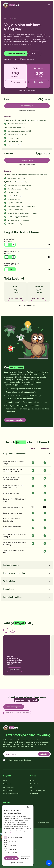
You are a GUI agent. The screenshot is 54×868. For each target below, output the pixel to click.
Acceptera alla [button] (11, 858)
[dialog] (18, 835)
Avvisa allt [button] (25, 858)
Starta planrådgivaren (14, 707)
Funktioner (7, 784)
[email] (27, 754)
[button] (18, 863)
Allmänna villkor (44, 823)
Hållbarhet (34, 794)
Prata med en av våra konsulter (17, 713)
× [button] (31, 807)
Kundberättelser (9, 787)
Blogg (32, 787)
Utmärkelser (8, 790)
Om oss (33, 780)
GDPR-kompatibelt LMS (11, 794)
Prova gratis (15, 82)
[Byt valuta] (35, 53)
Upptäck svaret (15, 670)
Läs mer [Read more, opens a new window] (12, 833)
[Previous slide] (6, 630)
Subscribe (44, 754)
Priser (5, 780)
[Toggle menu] (49, 5)
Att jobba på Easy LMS (38, 790)
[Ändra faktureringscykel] (16, 53)
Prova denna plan (27, 106)
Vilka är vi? (34, 784)
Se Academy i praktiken (15, 420)
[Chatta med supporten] (49, 863)
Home (6, 18)
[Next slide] (13, 630)
